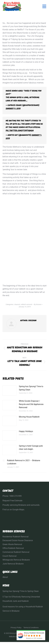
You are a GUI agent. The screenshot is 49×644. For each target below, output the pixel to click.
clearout (17, 304)
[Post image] (9, 391)
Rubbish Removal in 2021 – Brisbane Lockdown (24, 462)
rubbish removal (26, 304)
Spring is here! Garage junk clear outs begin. (31, 448)
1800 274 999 (15, 496)
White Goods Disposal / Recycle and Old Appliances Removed (31, 404)
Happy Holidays (26, 431)
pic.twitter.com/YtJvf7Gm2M (20, 131)
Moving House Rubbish (29, 417)
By (38, 304)
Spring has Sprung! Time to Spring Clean (31, 388)
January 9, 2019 (13, 109)
